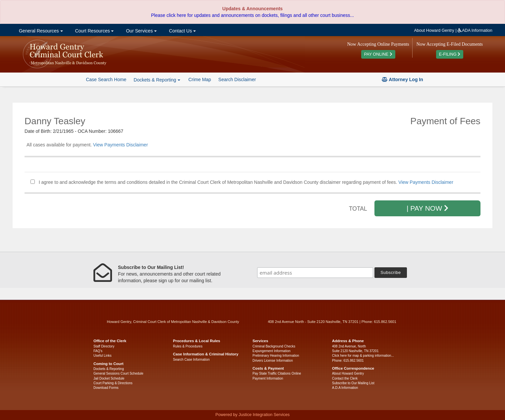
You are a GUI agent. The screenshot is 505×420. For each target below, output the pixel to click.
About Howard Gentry (434, 30)
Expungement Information (272, 351)
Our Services (141, 31)
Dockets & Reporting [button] (157, 80)
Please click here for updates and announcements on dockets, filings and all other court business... (252, 15)
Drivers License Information (273, 361)
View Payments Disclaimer (120, 145)
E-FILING (450, 54)
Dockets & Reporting (109, 369)
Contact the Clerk (345, 378)
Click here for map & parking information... (363, 356)
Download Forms (106, 388)
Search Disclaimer (237, 79)
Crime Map (199, 79)
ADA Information (475, 30)
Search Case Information (191, 360)
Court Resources (94, 31)
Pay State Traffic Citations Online (277, 373)
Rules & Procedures (188, 346)
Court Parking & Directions (113, 383)
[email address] (315, 273)
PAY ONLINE (378, 54)
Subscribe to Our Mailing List (353, 383)
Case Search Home (106, 79)
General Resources (40, 31)
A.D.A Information (345, 388)
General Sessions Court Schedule (118, 373)
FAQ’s (98, 351)
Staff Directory (104, 346)
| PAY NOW (427, 208)
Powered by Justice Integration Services (252, 415)
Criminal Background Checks (274, 346)
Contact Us (182, 31)
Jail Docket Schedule (109, 378)
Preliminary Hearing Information (276, 356)
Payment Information (268, 378)
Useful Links (102, 356)
